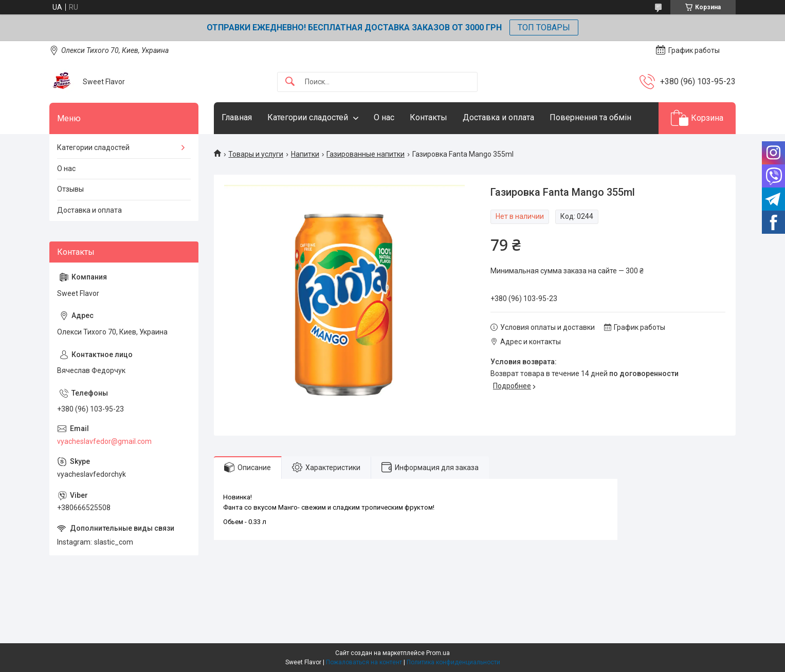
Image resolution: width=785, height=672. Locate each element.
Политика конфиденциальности (453, 662)
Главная (237, 117)
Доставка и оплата (498, 117)
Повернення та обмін (590, 117)
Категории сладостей (308, 117)
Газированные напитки (366, 154)
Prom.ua (438, 653)
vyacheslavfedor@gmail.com (104, 441)
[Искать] (290, 82)
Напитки (305, 154)
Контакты (428, 117)
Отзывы (70, 189)
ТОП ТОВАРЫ (544, 27)
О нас (384, 117)
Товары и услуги (256, 154)
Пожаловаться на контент (364, 662)
